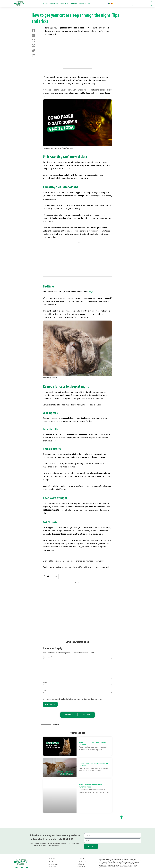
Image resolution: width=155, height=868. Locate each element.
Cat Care (45, 3)
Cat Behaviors (54, 3)
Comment (47, 657)
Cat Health (73, 3)
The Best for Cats (84, 3)
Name (45, 683)
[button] (34, 31)
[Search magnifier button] (150, 3)
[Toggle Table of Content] (54, 576)
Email (45, 691)
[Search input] (141, 3)
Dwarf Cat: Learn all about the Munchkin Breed (90, 786)
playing (92, 292)
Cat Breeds (64, 3)
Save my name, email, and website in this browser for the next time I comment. (74, 699)
